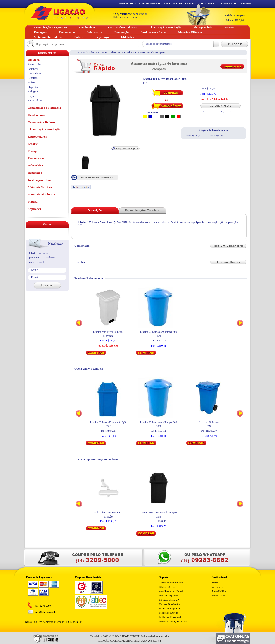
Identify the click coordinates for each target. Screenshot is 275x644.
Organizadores (36, 87)
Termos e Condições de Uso (173, 621)
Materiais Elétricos (40, 187)
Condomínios (36, 115)
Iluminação (35, 173)
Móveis (32, 82)
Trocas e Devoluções (169, 604)
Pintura (33, 202)
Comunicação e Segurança (44, 108)
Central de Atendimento (171, 583)
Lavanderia (34, 73)
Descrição (95, 210)
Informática (35, 165)
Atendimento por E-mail (171, 591)
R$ (235, 18)
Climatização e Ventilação (44, 129)
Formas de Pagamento (170, 608)
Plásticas (115, 52)
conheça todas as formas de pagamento (216, 112)
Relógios (33, 91)
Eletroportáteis (37, 137)
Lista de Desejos (149, 4)
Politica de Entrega (168, 613)
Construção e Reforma (42, 122)
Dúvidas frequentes (169, 595)
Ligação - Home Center (59, 13)
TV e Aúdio (35, 100)
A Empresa (218, 587)
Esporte (33, 144)
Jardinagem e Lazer (40, 180)
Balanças (33, 69)
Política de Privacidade (170, 617)
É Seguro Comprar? (169, 600)
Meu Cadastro (173, 4)
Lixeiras (102, 52)
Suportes (33, 96)
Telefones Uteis (167, 587)
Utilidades (89, 52)
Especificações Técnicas (142, 210)
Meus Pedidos (127, 4)
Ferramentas (36, 158)
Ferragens (34, 151)
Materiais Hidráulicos (42, 194)
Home (76, 52)
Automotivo (35, 64)
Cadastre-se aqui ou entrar (125, 17)
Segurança (34, 209)
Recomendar (81, 187)
